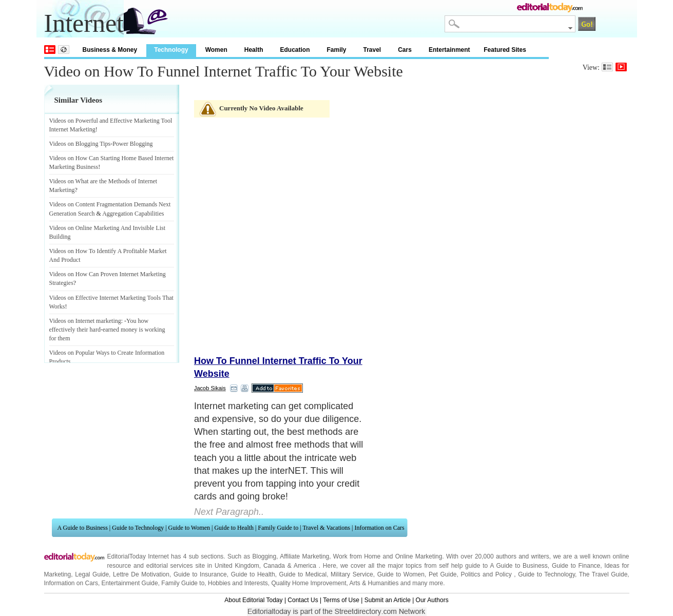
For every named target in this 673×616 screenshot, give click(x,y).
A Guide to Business (83, 528)
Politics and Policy (487, 574)
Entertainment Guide (130, 583)
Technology (171, 50)
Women (216, 50)
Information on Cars (379, 528)
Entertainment (449, 50)
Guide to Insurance (200, 574)
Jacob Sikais (210, 388)
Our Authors (432, 600)
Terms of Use (341, 600)
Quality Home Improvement (309, 583)
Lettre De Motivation (141, 574)
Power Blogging (132, 144)
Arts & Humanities (374, 583)
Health (254, 50)
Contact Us (303, 600)
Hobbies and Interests (238, 583)
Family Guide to (278, 528)
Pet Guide (443, 574)
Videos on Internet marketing (85, 321)
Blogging (264, 556)
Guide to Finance (576, 566)
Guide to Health (234, 528)
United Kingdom (237, 566)
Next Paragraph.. (229, 512)
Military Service (352, 574)
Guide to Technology (138, 528)
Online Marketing (419, 556)
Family (336, 50)
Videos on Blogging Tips (80, 144)
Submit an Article (388, 600)
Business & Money (110, 50)
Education (295, 50)
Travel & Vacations (326, 528)
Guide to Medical (303, 574)
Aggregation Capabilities (133, 214)
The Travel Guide (603, 574)
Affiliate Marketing (304, 556)
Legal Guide (92, 574)
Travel (372, 50)
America (305, 566)
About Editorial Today (253, 600)
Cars (405, 50)
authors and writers (523, 556)
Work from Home (357, 556)
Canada (274, 566)
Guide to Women (189, 528)
